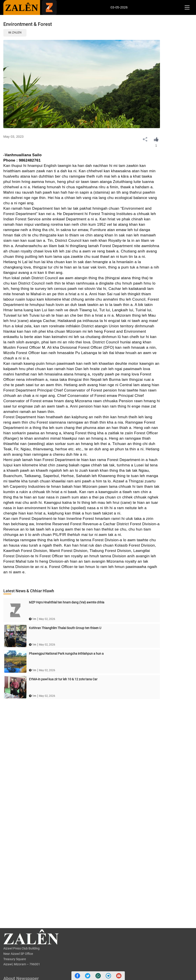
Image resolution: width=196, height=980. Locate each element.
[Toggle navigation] (187, 8)
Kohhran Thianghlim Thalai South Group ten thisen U (65, 628)
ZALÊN (22, 8)
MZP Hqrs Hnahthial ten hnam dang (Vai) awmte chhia (67, 602)
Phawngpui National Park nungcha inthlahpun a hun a (66, 654)
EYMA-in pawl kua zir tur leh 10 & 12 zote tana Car (63, 679)
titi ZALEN (15, 32)
